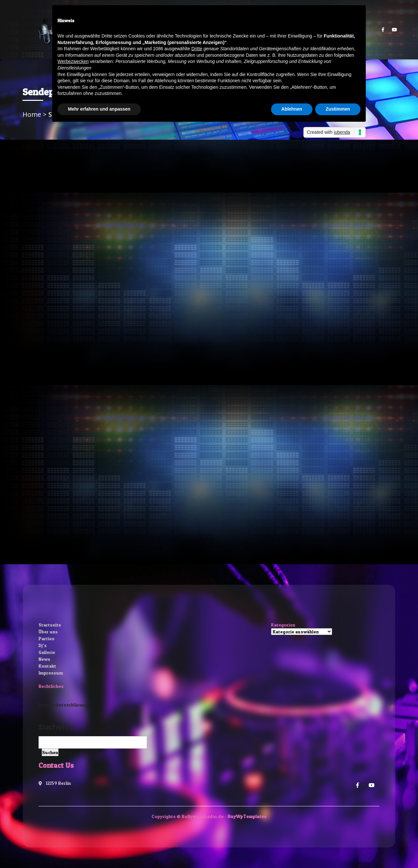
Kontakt (47, 666)
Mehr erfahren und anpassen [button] (99, 109)
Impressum (51, 673)
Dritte (197, 49)
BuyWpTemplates (247, 816)
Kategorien (283, 625)
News (44, 659)
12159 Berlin (55, 783)
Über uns (48, 632)
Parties (47, 638)
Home (33, 114)
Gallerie (47, 652)
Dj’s (43, 645)
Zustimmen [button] (338, 109)
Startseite (50, 625)
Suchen (53, 727)
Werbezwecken (73, 61)
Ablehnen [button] (292, 109)
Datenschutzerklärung (63, 705)
